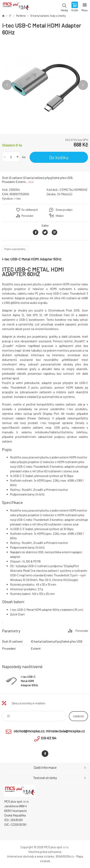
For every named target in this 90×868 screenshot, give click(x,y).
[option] (45, 85)
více (31, 182)
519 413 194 (49, 738)
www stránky (45, 856)
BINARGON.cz (65, 856)
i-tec (18, 198)
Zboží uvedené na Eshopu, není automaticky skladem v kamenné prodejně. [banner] (16, 7)
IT (10, 16)
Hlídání (60, 216)
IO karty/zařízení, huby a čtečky (48, 16)
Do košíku (59, 157)
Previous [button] (7, 85)
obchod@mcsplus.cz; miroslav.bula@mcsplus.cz (49, 731)
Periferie (21, 16)
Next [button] (83, 85)
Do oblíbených (30, 210)
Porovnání (27, 216)
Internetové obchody (21, 856)
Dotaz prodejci (64, 210)
